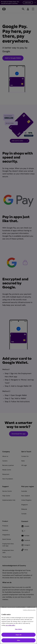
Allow (18, 640)
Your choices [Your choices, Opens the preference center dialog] (19, 629)
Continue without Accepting (29, 610)
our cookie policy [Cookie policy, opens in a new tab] (10, 625)
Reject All (19, 635)
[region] (18, 626)
